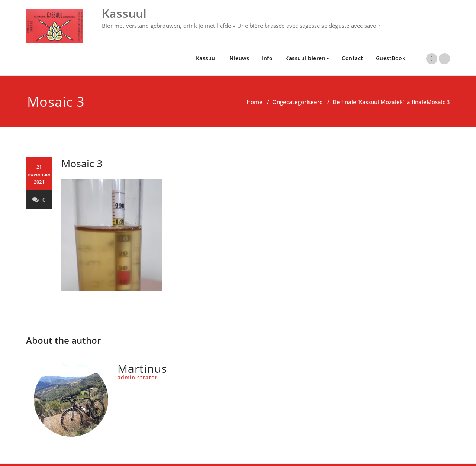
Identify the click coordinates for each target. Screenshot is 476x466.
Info (267, 58)
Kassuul (207, 58)
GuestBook (391, 58)
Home (255, 102)
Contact (353, 58)
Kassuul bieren (307, 58)
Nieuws (239, 58)
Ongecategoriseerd (297, 102)
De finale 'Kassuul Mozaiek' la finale (379, 102)
